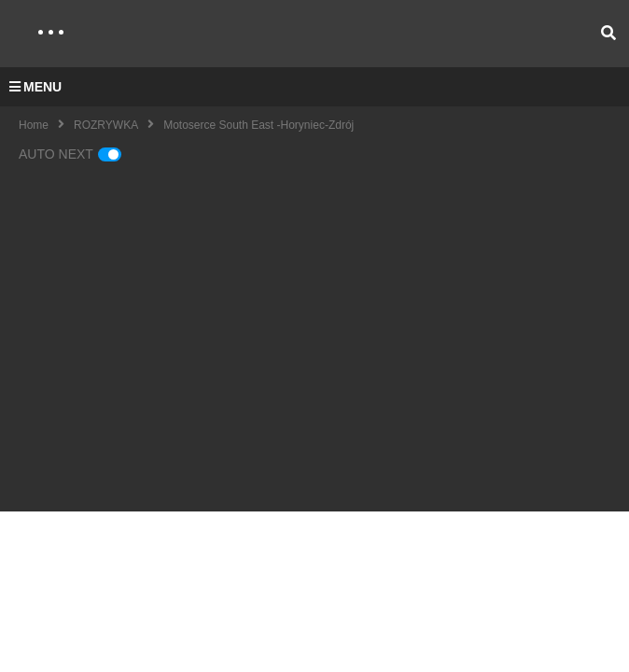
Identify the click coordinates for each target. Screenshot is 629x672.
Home (34, 125)
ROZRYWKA (106, 125)
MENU (35, 87)
